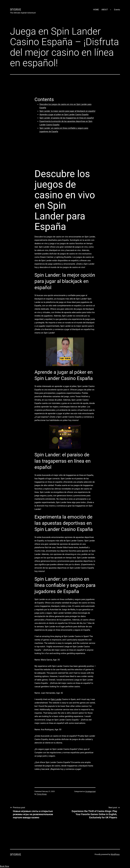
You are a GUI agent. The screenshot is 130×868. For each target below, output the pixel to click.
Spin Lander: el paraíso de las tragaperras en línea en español (67, 118)
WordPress (115, 854)
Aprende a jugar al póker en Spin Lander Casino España (64, 114)
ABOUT (105, 10)
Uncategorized (90, 791)
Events (117, 10)
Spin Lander (56, 699)
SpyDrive (15, 9)
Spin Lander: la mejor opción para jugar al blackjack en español (67, 111)
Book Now (5, 866)
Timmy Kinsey (42, 794)
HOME (96, 10)
